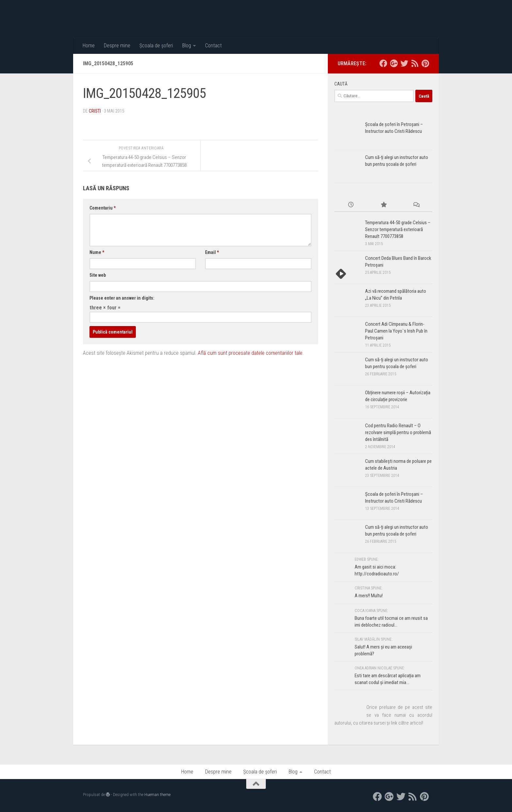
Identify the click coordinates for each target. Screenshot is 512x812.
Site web (98, 275)
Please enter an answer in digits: (122, 298)
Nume (97, 252)
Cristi (95, 111)
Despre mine (117, 46)
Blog (187, 46)
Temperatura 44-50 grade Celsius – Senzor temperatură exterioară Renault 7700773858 (398, 229)
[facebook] (383, 63)
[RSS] (415, 63)
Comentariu (103, 208)
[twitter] (404, 63)
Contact (213, 46)
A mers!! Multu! (369, 596)
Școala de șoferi (156, 46)
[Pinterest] (425, 63)
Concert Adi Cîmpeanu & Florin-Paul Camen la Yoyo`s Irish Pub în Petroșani (396, 331)
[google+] (394, 63)
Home (89, 46)
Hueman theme (157, 795)
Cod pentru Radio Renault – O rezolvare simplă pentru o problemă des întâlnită (398, 432)
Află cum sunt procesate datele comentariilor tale (250, 353)
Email (212, 252)
